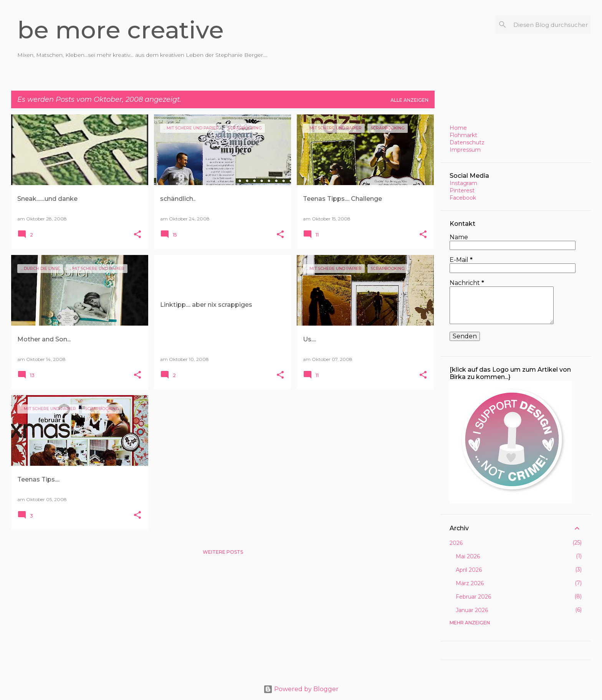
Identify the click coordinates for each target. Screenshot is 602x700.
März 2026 (470, 583)
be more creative (121, 30)
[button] (137, 235)
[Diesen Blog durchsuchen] (551, 25)
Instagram (463, 183)
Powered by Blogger (301, 689)
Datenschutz (467, 142)
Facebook (463, 198)
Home (458, 128)
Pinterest (462, 190)
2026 (456, 543)
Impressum (465, 150)
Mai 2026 (468, 556)
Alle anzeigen (409, 100)
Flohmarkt (463, 135)
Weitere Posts (223, 552)
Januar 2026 (472, 610)
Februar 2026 (473, 597)
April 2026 (469, 570)
